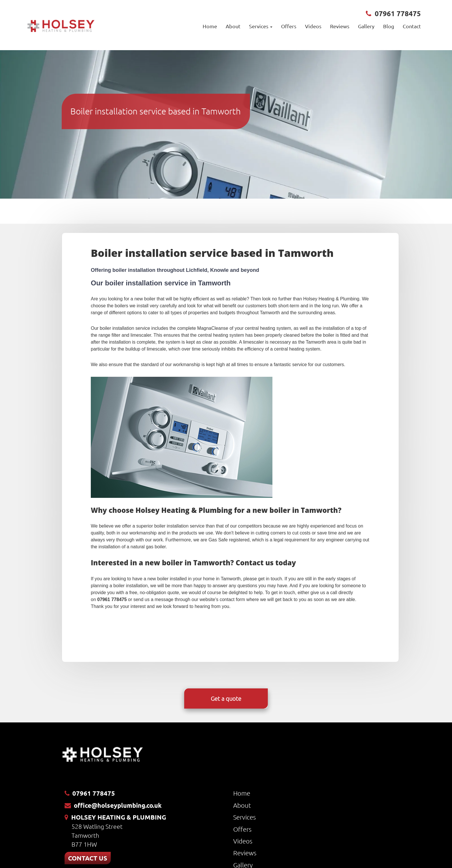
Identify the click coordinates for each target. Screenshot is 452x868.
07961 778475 (398, 13)
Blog (389, 26)
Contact (412, 26)
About (233, 26)
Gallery (366, 26)
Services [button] (261, 26)
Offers (289, 26)
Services (244, 817)
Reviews (340, 26)
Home (210, 26)
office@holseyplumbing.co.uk (118, 805)
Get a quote (226, 698)
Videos (313, 26)
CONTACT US (88, 858)
